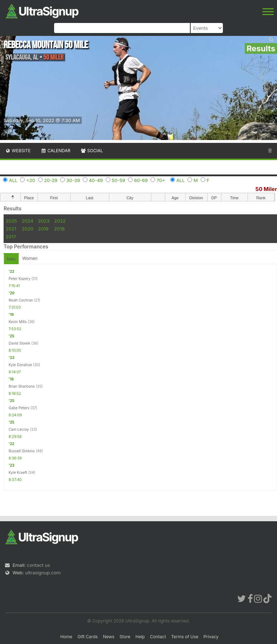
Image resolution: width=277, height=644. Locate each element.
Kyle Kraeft (18, 472)
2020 (28, 229)
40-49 (96, 180)
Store (125, 637)
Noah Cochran (21, 300)
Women (30, 258)
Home (66, 637)
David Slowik (19, 343)
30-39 (73, 180)
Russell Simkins (22, 451)
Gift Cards (88, 637)
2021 (11, 229)
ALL (13, 180)
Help (140, 637)
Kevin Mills (18, 322)
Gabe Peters (19, 408)
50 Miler (266, 189)
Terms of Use (185, 637)
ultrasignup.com (43, 573)
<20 (31, 180)
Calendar (56, 151)
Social (92, 151)
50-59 (119, 180)
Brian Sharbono (22, 386)
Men (11, 259)
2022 (60, 221)
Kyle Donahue (20, 365)
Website (18, 151)
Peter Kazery (20, 279)
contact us (38, 565)
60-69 (141, 180)
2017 (11, 237)
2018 (59, 229)
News (109, 637)
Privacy (211, 637)
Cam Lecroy (19, 429)
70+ (161, 180)
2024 (28, 221)
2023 (44, 221)
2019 (43, 229)
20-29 (51, 180)
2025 (11, 221)
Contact (158, 637)
